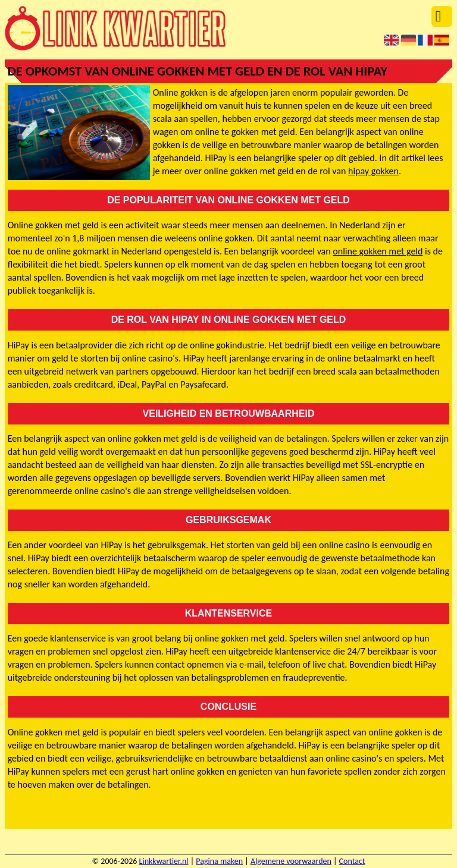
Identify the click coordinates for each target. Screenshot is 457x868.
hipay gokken (373, 171)
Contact (352, 861)
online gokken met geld (378, 251)
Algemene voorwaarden (291, 861)
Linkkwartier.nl (164, 861)
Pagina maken (219, 861)
